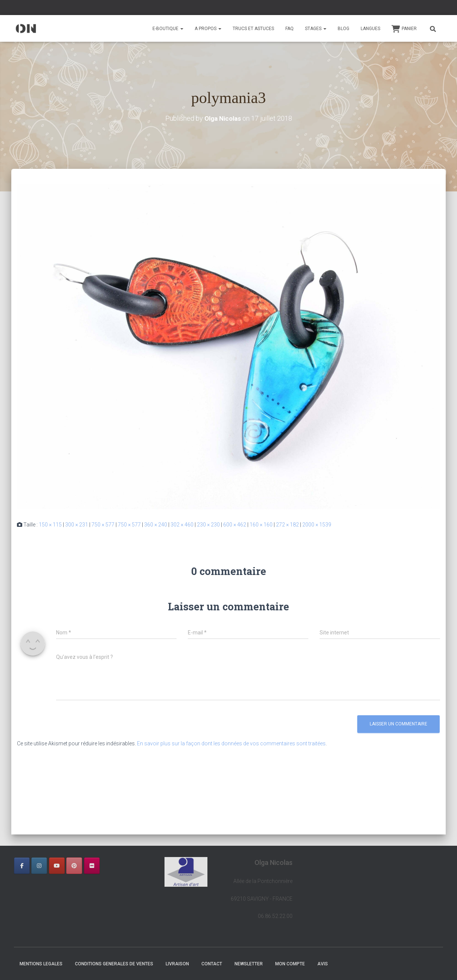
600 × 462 (235, 525)
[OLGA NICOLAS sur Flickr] (92, 866)
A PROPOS (208, 29)
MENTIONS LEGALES (41, 964)
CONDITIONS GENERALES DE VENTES (114, 964)
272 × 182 (287, 525)
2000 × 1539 (317, 525)
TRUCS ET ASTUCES (253, 29)
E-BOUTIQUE (168, 29)
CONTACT (212, 964)
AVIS (323, 964)
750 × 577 (103, 525)
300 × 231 (77, 525)
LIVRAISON (177, 964)
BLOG (344, 29)
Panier (404, 29)
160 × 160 (261, 525)
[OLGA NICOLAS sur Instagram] (39, 866)
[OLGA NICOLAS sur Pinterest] (74, 866)
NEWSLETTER (249, 964)
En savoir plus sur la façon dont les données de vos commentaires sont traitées (231, 743)
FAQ (289, 29)
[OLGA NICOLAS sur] (109, 866)
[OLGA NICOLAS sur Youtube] (57, 866)
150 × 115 (50, 525)
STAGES (316, 29)
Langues (370, 29)
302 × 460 (182, 525)
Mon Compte (290, 964)
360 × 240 (156, 525)
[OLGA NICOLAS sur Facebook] (22, 866)
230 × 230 (208, 525)
